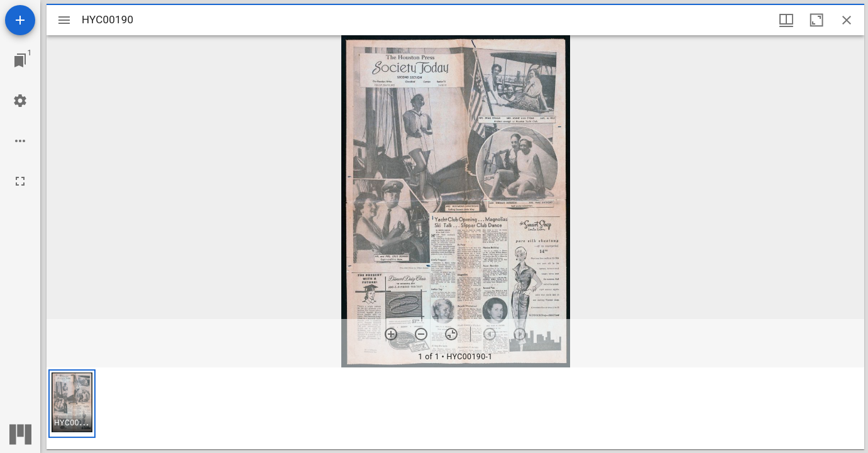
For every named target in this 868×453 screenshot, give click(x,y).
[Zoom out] (421, 334)
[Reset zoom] (451, 334)
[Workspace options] (20, 141)
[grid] (455, 408)
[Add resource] (20, 20)
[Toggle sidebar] (64, 20)
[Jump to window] (20, 60)
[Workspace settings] (20, 101)
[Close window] (847, 20)
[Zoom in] (391, 334)
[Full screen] (20, 181)
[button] (72, 404)
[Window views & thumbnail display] (786, 20)
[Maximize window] (816, 20)
